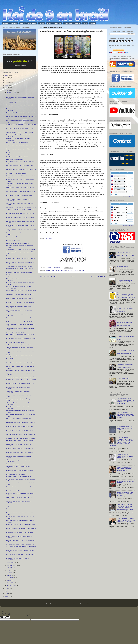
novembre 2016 (11, 95)
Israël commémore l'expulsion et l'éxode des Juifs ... (21, 106)
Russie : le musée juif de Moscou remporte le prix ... (21, 510)
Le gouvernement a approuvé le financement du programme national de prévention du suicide (126, 353)
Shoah (49, 23)
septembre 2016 (12, 565)
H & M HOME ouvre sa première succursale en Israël (20, 214)
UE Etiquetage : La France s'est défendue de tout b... (21, 435)
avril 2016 (10, 578)
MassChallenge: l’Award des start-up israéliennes (18, 559)
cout (59, 270)
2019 (7, 83)
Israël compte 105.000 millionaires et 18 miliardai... (19, 315)
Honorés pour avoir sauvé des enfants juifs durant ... (19, 279)
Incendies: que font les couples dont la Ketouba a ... (21, 295)
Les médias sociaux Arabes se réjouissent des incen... (20, 441)
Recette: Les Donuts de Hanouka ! (16, 241)
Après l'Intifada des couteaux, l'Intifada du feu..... (21, 438)
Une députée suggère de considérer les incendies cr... (21, 423)
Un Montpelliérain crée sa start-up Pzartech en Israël (21, 230)
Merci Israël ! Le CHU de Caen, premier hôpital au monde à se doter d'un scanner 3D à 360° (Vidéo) (125, 507)
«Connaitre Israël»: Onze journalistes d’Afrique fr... (21, 259)
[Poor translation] (7, 617)
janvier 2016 (11, 585)
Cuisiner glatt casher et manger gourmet (19, 477)
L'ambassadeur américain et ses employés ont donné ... (20, 517)
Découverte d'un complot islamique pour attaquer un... (21, 415)
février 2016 (11, 583)
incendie (77, 270)
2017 (7, 88)
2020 (7, 80)
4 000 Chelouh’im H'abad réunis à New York (19, 266)
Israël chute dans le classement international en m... (20, 154)
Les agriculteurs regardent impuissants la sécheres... (19, 196)
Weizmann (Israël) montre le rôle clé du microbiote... (18, 404)
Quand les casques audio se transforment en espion (20, 449)
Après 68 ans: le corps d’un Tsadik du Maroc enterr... (20, 184)
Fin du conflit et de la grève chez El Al (18, 243)
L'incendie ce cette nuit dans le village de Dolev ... (21, 544)
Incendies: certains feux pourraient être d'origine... (18, 467)
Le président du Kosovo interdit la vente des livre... (21, 207)
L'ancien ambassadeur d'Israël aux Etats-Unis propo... (20, 299)
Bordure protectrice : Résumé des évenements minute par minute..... (126, 428)
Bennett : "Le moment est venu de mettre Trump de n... (21, 488)
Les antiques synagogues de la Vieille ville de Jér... (20, 396)
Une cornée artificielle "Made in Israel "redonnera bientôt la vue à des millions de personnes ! (125, 401)
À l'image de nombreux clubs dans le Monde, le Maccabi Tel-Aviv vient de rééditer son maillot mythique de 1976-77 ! (126, 295)
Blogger (89, 604)
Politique (14, 23)
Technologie (32, 23)
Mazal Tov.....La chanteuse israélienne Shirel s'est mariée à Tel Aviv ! (125, 469)
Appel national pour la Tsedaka (16, 474)
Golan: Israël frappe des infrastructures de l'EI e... (21, 339)
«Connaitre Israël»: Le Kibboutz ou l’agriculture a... (21, 146)
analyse (48, 270)
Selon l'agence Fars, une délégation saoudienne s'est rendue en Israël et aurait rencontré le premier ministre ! (125, 324)
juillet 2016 (10, 570)
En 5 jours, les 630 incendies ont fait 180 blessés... (19, 388)
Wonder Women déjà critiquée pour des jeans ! (125, 267)
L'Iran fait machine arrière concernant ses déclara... (19, 374)
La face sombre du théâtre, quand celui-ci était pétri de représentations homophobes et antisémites (125, 309)
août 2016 (10, 568)
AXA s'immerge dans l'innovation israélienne (19, 345)
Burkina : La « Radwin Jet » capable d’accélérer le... (21, 253)
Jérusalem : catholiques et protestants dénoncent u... (18, 461)
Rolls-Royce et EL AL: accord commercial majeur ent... (19, 502)
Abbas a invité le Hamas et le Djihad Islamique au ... (20, 303)
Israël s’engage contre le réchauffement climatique (19, 200)
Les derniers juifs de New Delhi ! (16, 464)
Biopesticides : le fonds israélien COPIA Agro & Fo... (20, 150)
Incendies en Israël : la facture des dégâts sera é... (21, 319)
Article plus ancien (97, 277)
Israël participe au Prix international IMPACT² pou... (20, 484)
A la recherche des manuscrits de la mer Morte (21, 249)
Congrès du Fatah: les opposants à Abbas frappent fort (18, 287)
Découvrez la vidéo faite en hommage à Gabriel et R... (20, 551)
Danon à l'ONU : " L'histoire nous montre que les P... (21, 114)
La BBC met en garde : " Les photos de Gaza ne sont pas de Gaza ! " (125, 494)
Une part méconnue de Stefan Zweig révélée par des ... (21, 180)
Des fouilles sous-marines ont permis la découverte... (18, 110)
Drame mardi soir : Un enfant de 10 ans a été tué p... (21, 117)
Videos (85, 23)
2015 (7, 588)
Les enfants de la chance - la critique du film (20, 256)
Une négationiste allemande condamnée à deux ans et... (20, 521)
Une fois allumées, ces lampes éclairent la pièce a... (21, 555)
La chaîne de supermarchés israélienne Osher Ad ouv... (21, 529)
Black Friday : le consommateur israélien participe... (19, 408)
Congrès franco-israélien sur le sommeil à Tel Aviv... (20, 263)
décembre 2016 (11, 92)
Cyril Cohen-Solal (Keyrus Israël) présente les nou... (21, 192)
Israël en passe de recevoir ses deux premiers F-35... (21, 176)
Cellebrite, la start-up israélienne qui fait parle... (19, 498)
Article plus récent (48, 277)
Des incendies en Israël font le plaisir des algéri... (19, 419)
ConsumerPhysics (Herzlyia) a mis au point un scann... (20, 457)
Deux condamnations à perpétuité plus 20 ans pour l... (20, 269)
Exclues (6, 23)
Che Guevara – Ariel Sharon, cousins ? (18, 157)
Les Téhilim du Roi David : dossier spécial (18, 143)
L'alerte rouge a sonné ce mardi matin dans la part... (20, 222)
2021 (7, 78)
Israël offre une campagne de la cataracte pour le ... (21, 276)
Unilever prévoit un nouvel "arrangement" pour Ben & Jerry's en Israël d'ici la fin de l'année (125, 255)
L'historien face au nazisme (14, 159)
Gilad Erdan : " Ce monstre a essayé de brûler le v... (21, 364)
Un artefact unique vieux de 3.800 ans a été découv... (19, 537)
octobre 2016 (11, 563)
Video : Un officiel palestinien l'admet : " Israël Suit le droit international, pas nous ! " (126, 520)
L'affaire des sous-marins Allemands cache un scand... (20, 98)
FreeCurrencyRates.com (128, 197)
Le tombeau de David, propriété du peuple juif (124, 379)
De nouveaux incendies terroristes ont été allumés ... (21, 380)
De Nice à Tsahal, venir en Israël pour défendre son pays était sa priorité (125, 280)
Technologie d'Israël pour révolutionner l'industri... (18, 392)
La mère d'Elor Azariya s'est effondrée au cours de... (21, 541)
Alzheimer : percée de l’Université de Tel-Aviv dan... (20, 427)
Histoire (41, 23)
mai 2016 (10, 575)
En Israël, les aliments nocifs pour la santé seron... (20, 453)
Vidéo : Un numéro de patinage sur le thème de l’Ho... (20, 348)
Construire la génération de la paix (17, 173)
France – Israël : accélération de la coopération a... (21, 170)
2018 (7, 85)
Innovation (58, 23)
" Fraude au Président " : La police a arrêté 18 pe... (20, 210)
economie (64, 270)
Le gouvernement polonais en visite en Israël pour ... (20, 533)
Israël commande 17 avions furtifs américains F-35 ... (21, 325)
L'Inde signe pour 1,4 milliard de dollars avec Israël (20, 471)
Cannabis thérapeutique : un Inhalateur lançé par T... (20, 188)
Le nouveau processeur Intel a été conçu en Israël (19, 400)
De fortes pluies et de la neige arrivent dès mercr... (19, 311)
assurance (54, 270)
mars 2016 (10, 580)
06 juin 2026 (114, 195)
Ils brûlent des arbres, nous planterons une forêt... (20, 204)
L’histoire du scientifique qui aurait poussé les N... (21, 272)
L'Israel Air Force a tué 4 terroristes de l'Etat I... (20, 384)
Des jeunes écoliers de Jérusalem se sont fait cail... (20, 367)
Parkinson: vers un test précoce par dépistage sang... (20, 283)
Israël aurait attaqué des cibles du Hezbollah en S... (21, 125)
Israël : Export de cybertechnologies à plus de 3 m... (21, 480)
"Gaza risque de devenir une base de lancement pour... (20, 329)
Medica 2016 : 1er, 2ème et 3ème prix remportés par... (20, 431)
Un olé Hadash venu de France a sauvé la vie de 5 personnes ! (125, 456)
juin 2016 (10, 573)
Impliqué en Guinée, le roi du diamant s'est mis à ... (21, 132)
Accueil (92, 23)
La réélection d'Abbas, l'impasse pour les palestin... (18, 136)
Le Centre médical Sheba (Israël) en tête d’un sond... (20, 246)
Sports (78, 23)
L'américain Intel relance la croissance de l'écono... (19, 356)
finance (72, 270)
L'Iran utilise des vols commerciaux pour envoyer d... (21, 525)
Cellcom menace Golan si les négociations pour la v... (21, 291)
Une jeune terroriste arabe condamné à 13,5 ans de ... (21, 513)
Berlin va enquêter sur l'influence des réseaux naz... (20, 411)
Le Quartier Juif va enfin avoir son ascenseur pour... (20, 218)
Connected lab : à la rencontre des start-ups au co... (21, 506)
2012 (7, 596)
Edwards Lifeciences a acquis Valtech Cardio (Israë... (20, 166)
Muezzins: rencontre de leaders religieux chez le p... (21, 162)
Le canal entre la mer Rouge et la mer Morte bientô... (20, 234)
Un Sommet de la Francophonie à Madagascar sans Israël (20, 335)
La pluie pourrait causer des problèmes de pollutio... (19, 307)
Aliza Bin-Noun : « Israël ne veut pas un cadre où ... (21, 547)
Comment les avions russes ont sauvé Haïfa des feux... (20, 352)
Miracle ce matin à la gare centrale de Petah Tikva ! (20, 226)
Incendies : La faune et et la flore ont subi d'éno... (21, 377)
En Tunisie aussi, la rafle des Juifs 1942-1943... (20, 322)
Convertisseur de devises (122, 173)
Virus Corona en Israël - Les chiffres (126, 482)
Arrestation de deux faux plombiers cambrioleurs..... (17, 102)
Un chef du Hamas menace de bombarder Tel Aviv (21, 371)
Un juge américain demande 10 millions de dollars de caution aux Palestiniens (125, 366)
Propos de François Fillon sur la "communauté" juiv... (20, 494)
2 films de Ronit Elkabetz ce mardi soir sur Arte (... (21, 238)
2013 (7, 594)
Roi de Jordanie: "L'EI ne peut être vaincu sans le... (21, 491)
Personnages (68, 23)
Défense (23, 23)
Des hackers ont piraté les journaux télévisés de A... (21, 121)
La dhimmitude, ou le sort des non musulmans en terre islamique (125, 338)
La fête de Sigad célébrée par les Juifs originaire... (18, 139)
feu (68, 270)
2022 (7, 75)
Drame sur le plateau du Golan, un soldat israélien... (19, 445)
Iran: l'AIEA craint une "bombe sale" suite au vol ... (21, 360)
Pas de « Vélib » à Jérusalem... (15, 332)
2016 (7, 90)
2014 (7, 591)
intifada (82, 270)
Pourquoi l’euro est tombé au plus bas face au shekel (20, 129)
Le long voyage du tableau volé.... (16, 342)
